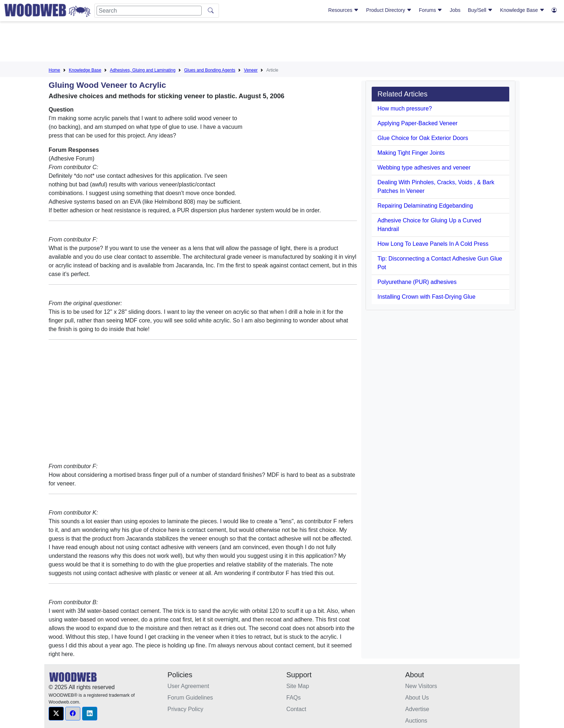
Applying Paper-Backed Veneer (417, 123)
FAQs (294, 698)
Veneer (251, 70)
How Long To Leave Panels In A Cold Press (433, 244)
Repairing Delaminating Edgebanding (425, 206)
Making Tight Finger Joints (411, 153)
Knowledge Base (522, 10)
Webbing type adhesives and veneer (424, 168)
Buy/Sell (480, 10)
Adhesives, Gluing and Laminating (143, 70)
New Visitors (421, 686)
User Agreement (188, 686)
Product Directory (389, 10)
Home (54, 70)
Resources (343, 10)
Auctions (416, 721)
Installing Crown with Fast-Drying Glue (426, 297)
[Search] (149, 11)
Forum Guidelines (190, 698)
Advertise (417, 709)
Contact (296, 709)
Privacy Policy (185, 709)
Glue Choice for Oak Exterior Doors (423, 138)
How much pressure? (405, 108)
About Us (417, 698)
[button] (56, 714)
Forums (431, 10)
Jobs (455, 10)
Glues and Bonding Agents (210, 70)
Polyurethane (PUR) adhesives (417, 282)
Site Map (298, 686)
